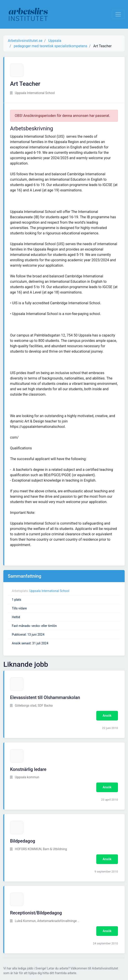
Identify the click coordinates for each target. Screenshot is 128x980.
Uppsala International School (49, 591)
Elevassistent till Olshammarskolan (45, 697)
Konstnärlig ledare (28, 769)
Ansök (107, 716)
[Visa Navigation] (118, 14)
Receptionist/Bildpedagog (36, 913)
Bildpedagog (23, 841)
